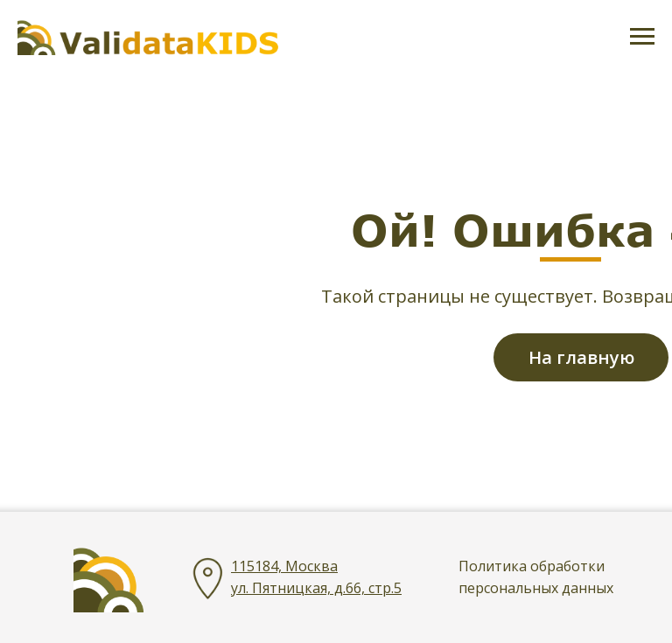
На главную (581, 357)
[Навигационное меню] (642, 37)
